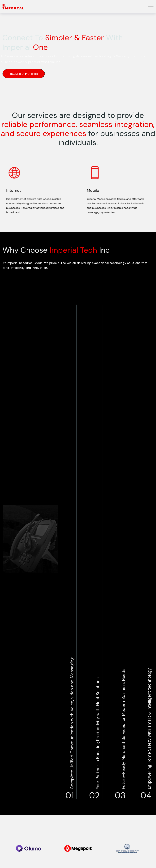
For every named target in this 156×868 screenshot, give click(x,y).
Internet (11, 191)
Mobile (90, 191)
